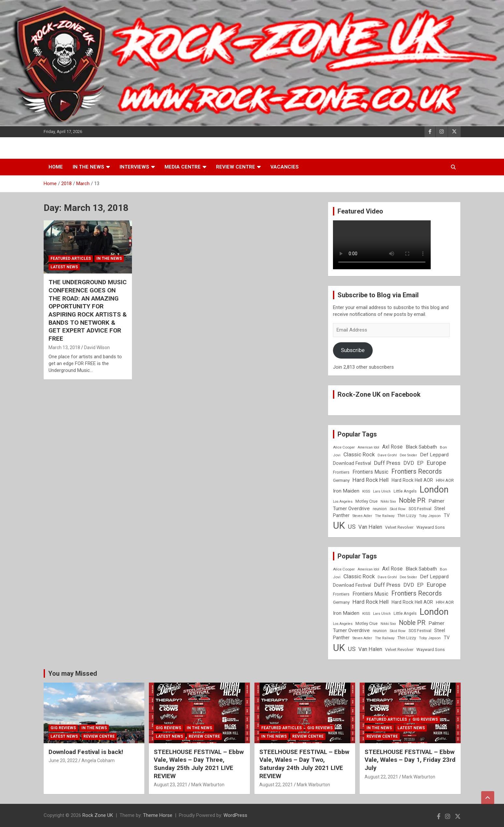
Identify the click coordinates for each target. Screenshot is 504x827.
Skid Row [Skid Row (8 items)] (398, 509)
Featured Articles (71, 258)
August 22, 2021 (276, 785)
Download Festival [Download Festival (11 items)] (352, 463)
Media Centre (183, 167)
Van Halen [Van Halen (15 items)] (370, 527)
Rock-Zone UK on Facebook (379, 394)
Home (56, 167)
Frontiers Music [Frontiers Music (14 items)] (370, 472)
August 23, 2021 (171, 785)
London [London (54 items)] (434, 490)
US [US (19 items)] (352, 527)
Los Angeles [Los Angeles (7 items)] (343, 502)
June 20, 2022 (63, 761)
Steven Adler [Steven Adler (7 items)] (362, 516)
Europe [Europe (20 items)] (436, 463)
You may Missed (73, 673)
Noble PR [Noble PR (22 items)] (412, 501)
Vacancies (285, 167)
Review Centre (236, 167)
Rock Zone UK (98, 815)
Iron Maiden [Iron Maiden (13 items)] (346, 491)
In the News (88, 167)
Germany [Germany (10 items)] (341, 480)
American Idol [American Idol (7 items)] (368, 447)
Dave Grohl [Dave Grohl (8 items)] (387, 455)
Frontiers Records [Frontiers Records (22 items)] (417, 472)
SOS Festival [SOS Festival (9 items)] (420, 509)
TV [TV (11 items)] (447, 515)
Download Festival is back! (86, 752)
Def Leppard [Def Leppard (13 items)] (434, 455)
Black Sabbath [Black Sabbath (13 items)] (421, 447)
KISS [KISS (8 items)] (366, 491)
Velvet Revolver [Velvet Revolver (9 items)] (399, 527)
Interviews (134, 167)
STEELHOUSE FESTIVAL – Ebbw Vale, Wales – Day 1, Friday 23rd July (410, 760)
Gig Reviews (63, 728)
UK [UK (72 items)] (339, 525)
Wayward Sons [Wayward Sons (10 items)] (431, 527)
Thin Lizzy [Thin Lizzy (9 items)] (407, 516)
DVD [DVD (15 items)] (409, 463)
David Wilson (97, 347)
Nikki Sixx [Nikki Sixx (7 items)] (388, 502)
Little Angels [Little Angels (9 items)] (405, 491)
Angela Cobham (98, 761)
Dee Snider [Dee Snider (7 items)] (408, 455)
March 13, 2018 (64, 347)
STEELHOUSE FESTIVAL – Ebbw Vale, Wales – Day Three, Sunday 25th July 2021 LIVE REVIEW (199, 764)
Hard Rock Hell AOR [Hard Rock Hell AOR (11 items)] (412, 480)
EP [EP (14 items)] (420, 463)
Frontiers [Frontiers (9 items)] (341, 472)
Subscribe (353, 350)
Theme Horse (158, 815)
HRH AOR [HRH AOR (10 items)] (445, 480)
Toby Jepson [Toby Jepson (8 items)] (430, 516)
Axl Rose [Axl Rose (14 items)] (392, 447)
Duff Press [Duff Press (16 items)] (387, 463)
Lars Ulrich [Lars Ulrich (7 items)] (382, 491)
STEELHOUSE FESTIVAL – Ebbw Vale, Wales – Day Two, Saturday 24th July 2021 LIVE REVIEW (304, 764)
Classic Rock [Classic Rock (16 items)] (359, 454)
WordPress (235, 815)
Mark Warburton (208, 785)
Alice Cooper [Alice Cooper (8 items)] (344, 447)
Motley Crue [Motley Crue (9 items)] (367, 501)
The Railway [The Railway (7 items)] (385, 516)
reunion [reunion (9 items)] (380, 509)
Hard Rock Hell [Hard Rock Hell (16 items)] (371, 480)
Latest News (64, 267)
